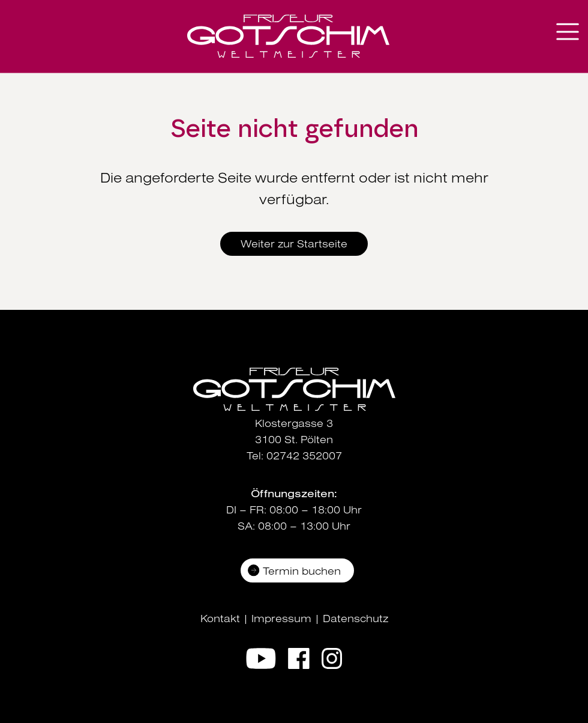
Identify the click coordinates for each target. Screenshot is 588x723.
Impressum (281, 618)
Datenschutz (355, 618)
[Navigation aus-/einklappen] (568, 32)
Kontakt (220, 618)
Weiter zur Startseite (294, 244)
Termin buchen (302, 571)
